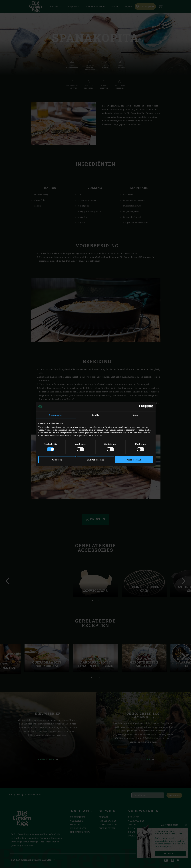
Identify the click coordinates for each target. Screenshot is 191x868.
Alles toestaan (134, 460)
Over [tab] (136, 415)
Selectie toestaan (95, 460)
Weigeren (57, 460)
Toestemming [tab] (55, 415)
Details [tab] (96, 415)
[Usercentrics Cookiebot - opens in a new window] (141, 407)
